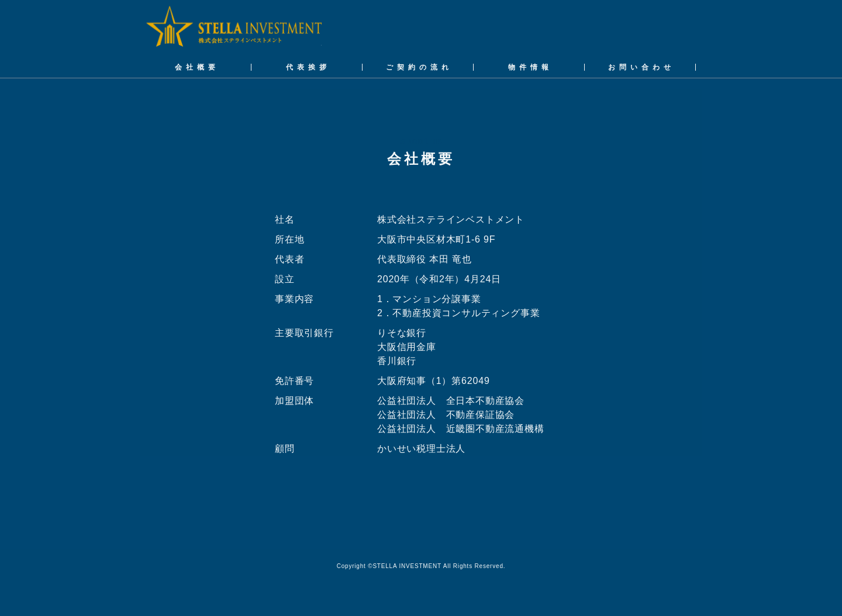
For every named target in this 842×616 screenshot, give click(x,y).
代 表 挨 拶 (307, 67)
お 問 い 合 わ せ (640, 67)
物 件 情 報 (529, 67)
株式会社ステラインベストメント (234, 28)
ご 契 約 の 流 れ (417, 67)
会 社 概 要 (196, 67)
